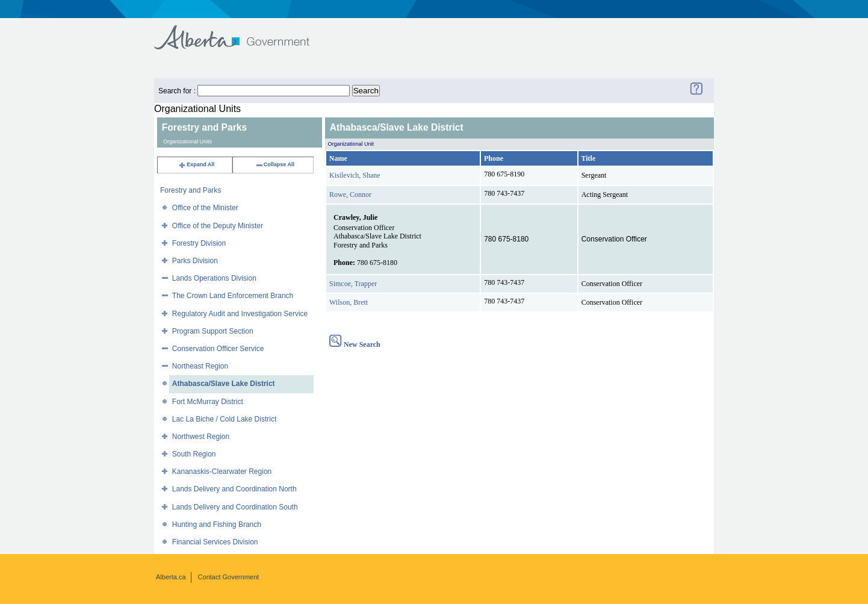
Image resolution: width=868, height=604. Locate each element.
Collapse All (275, 164)
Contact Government (229, 577)
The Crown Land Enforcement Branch (233, 296)
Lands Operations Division (214, 278)
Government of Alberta (242, 32)
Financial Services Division (215, 542)
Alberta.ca (171, 577)
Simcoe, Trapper (353, 284)
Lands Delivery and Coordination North (234, 489)
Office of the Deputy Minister (218, 226)
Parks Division (195, 261)
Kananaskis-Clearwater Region (222, 472)
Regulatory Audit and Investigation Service (240, 314)
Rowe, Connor (350, 195)
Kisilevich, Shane (355, 175)
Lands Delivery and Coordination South (235, 507)
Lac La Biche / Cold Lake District (224, 419)
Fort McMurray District (208, 402)
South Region (194, 454)
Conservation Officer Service (218, 349)
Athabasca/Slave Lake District (224, 384)
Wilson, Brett (349, 302)
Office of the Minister (205, 208)
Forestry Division (199, 243)
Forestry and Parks (191, 190)
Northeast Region (200, 366)
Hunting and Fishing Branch (217, 525)
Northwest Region (201, 437)
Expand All (196, 164)
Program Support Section (213, 331)
